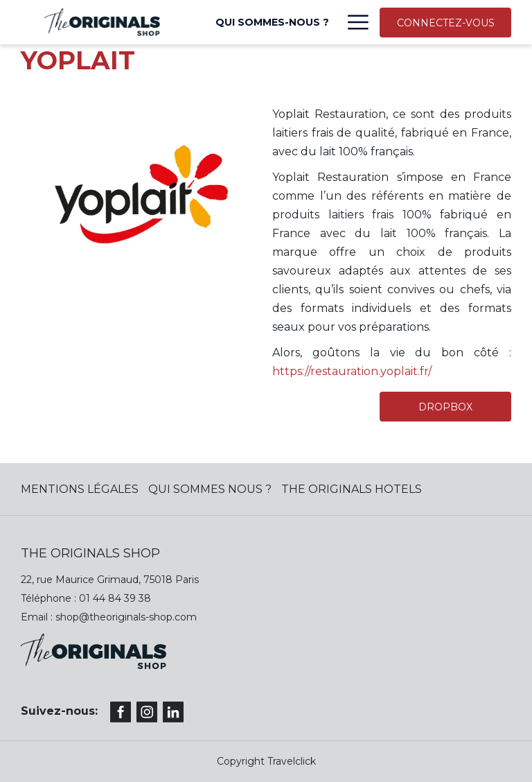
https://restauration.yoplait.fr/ (352, 371)
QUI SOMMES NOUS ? (210, 489)
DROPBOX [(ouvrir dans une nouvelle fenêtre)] (445, 407)
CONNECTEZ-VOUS (446, 23)
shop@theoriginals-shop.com (126, 617)
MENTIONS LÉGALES (80, 489)
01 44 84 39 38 (115, 598)
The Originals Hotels (352, 489)
